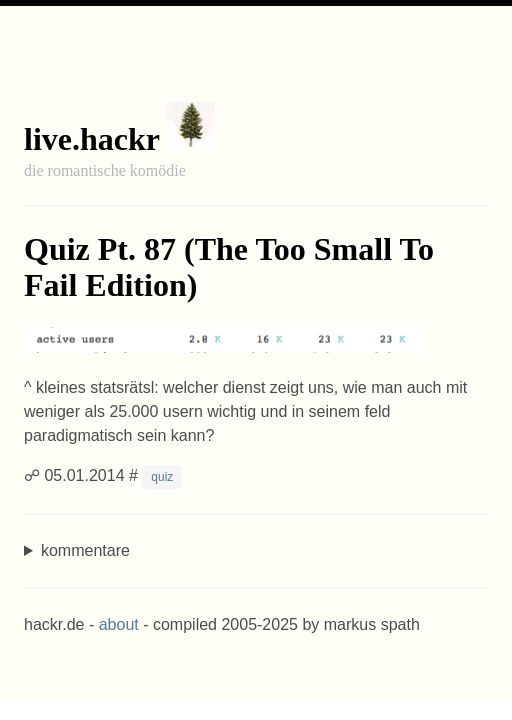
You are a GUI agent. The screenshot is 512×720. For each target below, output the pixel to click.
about (119, 624)
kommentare (85, 550)
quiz (162, 477)
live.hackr (91, 139)
